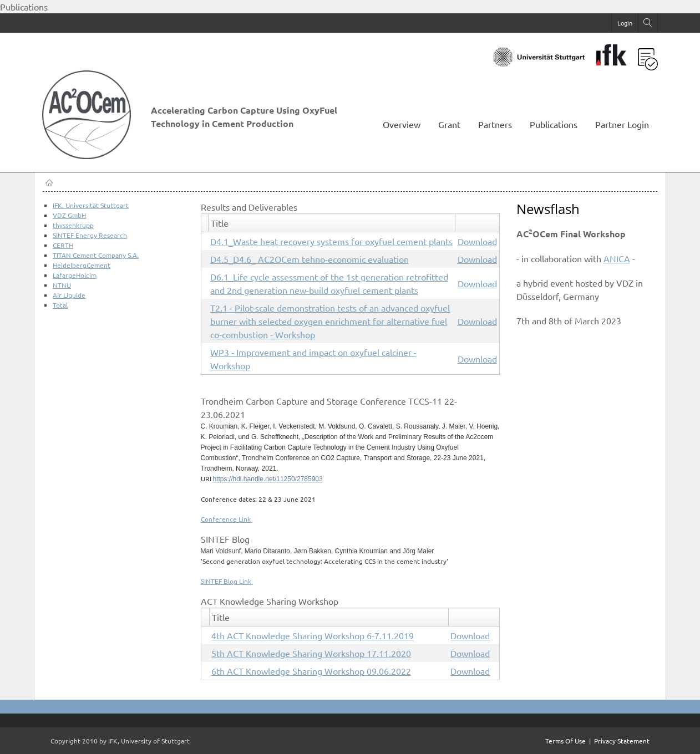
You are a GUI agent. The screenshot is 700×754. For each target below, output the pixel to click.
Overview (402, 124)
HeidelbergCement (82, 265)
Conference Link (227, 519)
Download (477, 241)
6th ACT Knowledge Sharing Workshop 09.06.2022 (311, 671)
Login (625, 23)
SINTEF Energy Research (90, 235)
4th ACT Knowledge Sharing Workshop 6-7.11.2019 (313, 635)
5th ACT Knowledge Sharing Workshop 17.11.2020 (311, 653)
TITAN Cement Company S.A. (96, 255)
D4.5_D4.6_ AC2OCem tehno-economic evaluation (310, 259)
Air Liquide (69, 295)
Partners (495, 124)
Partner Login (622, 124)
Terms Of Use (565, 741)
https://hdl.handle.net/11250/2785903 (268, 479)
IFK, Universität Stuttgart (91, 205)
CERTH (63, 245)
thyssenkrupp (73, 225)
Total (60, 305)
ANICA (617, 258)
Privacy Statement (622, 741)
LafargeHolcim (75, 275)
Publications (554, 124)
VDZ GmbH (69, 215)
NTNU (62, 285)
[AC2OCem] (92, 154)
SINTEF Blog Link (227, 581)
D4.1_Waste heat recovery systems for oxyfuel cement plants (331, 241)
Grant (449, 124)
